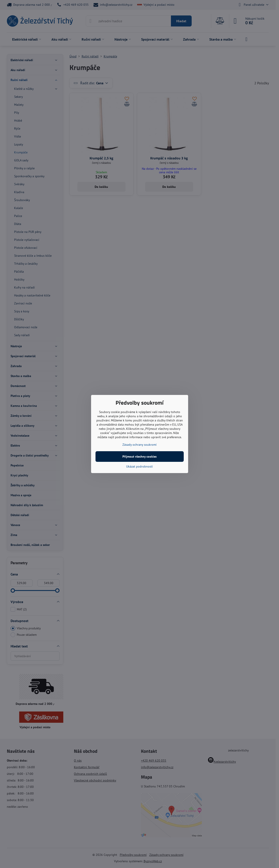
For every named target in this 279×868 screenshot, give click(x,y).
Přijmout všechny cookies (139, 457)
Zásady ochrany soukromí (139, 445)
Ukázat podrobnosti (139, 466)
